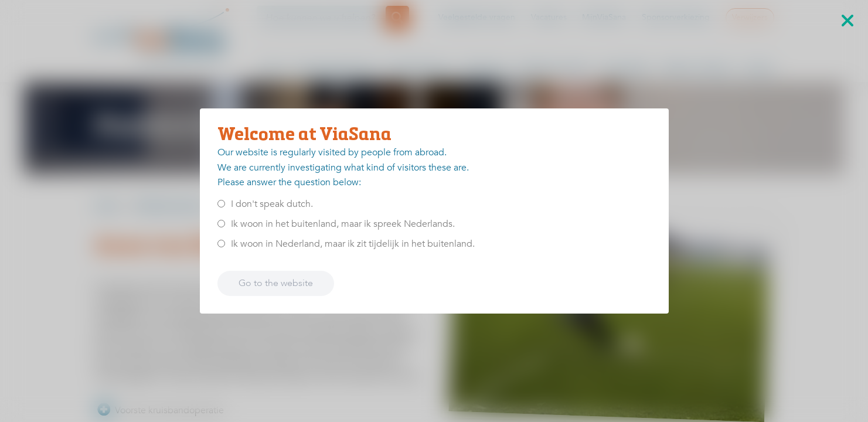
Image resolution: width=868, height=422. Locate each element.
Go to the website (276, 283)
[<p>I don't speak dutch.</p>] (221, 204)
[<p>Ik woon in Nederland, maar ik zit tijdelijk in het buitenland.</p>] (221, 244)
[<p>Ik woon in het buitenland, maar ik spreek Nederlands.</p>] (221, 224)
